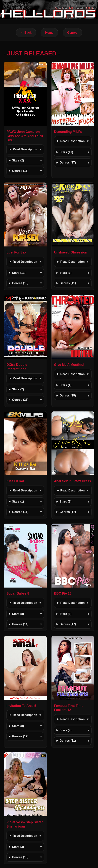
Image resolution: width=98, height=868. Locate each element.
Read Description (25, 149)
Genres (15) (20, 283)
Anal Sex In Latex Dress (73, 481)
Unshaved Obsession (71, 252)
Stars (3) (65, 273)
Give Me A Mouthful (69, 365)
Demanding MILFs (68, 132)
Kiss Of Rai (15, 481)
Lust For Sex (16, 252)
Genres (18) (20, 857)
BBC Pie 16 (63, 593)
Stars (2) (18, 160)
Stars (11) (19, 273)
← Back (26, 33)
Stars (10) (66, 152)
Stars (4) (65, 385)
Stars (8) (18, 614)
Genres (72, 33)
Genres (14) (20, 624)
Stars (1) (18, 502)
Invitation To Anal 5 (21, 706)
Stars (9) (65, 730)
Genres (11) (20, 171)
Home (49, 33)
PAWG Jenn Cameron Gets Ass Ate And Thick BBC (25, 136)
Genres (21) (20, 400)
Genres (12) (20, 736)
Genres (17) (68, 162)
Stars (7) (18, 389)
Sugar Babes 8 (18, 593)
